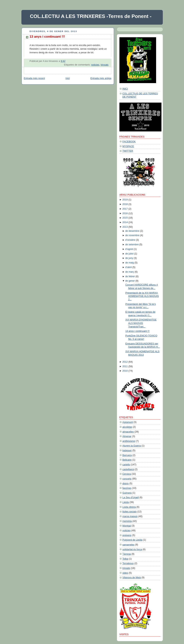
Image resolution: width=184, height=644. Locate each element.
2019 (125, 200)
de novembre (132, 235)
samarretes (128, 545)
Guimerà (127, 493)
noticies (95, 65)
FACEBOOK (129, 142)
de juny (129, 258)
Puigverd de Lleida (132, 540)
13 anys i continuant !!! (47, 37)
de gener (130, 281)
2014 (125, 222)
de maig (130, 263)
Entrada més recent (34, 78)
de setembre (132, 245)
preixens (127, 535)
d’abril (129, 267)
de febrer (130, 276)
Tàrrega (127, 554)
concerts (127, 479)
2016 (125, 213)
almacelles (128, 432)
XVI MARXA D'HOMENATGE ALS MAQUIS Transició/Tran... (141, 323)
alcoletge (127, 427)
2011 (125, 366)
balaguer (127, 450)
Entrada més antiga (101, 78)
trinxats (105, 65)
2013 (125, 227)
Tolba (125, 559)
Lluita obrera (129, 507)
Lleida (126, 502)
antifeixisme (129, 441)
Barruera (127, 455)
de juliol (129, 254)
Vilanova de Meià (132, 578)
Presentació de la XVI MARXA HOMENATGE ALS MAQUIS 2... (142, 296)
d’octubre (130, 240)
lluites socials (130, 512)
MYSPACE (128, 146)
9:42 (63, 61)
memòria (127, 521)
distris (126, 484)
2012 (125, 362)
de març (130, 272)
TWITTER (128, 151)
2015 (125, 218)
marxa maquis (130, 516)
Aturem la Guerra (132, 446)
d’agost (129, 249)
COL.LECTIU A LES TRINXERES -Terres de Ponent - (91, 16)
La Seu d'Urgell (131, 497)
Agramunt (128, 422)
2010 (125, 371)
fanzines (127, 488)
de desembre (132, 231)
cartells (126, 465)
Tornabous (128, 563)
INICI (125, 89)
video (125, 573)
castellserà (128, 469)
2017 (125, 209)
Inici (68, 78)
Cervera (127, 474)
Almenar (127, 436)
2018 (125, 204)
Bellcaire (127, 460)
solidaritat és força (132, 549)
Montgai (127, 526)
